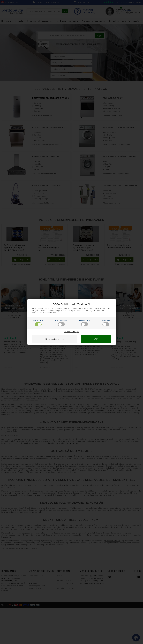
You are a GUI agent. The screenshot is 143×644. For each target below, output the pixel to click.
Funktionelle (84, 323)
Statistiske (106, 323)
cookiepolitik (50, 312)
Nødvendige (38, 323)
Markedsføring (61, 323)
